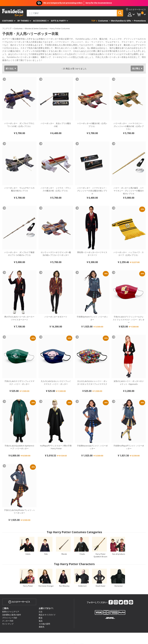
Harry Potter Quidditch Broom (100, 550)
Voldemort (82, 581)
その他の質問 (44, 619)
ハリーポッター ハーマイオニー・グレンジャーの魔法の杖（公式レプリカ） (129, 121)
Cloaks (82, 549)
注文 (41, 607)
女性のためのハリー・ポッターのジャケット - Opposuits (129, 377)
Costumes (8, 21)
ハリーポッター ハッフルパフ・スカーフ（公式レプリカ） (129, 249)
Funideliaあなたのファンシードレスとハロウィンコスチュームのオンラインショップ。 (13, 13)
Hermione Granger (46, 581)
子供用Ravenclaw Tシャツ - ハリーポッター (92, 442)
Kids (46, 549)
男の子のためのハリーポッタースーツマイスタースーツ (19, 313)
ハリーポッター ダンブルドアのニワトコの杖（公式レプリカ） (19, 120)
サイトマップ (8, 619)
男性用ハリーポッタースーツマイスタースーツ (92, 249)
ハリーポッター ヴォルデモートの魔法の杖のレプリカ (19, 184)
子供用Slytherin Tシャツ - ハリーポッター (92, 313)
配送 (41, 613)
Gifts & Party (58, 21)
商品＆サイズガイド (47, 610)
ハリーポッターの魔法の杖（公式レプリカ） (92, 120)
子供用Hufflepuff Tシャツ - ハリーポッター (129, 442)
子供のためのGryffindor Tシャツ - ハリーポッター (19, 506)
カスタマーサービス (19, 597)
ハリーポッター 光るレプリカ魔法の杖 (56, 120)
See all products (119, 549)
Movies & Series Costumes (36, 28)
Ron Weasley (64, 581)
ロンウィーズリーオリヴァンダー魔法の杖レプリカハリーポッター (56, 249)
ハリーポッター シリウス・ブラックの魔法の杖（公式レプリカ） (56, 184)
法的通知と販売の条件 (12, 610)
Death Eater (101, 581)
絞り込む (10, 63)
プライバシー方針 (10, 613)
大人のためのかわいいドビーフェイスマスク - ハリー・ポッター (56, 377)
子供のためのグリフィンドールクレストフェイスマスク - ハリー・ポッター (129, 314)
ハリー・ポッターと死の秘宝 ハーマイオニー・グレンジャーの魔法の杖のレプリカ (129, 186)
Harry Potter (28, 581)
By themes (23, 21)
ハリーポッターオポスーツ (56, 312)
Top (93, 21)
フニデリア (7, 28)
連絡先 (42, 622)
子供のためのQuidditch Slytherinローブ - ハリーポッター (19, 442)
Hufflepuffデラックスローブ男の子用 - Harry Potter (56, 442)
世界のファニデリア (11, 607)
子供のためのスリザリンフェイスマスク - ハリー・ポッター (19, 377)
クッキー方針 (8, 616)
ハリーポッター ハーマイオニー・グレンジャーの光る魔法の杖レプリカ (92, 186)
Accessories (40, 21)
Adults (28, 549)
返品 (41, 616)
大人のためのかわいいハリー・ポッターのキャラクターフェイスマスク (92, 377)
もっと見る (10, 55)
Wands (64, 549)
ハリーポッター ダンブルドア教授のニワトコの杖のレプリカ (19, 249)
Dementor (119, 581)
